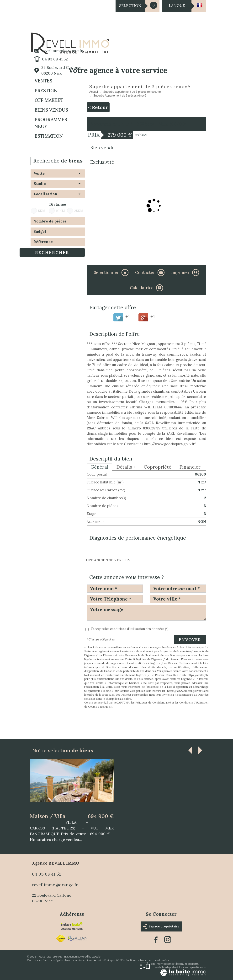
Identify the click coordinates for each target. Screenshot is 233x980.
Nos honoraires (74, 960)
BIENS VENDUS (51, 110)
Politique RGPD (114, 960)
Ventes (43, 81)
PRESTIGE (46, 91)
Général (99, 467)
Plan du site (34, 960)
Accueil (94, 92)
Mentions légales (53, 960)
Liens (89, 960)
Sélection (130, 5)
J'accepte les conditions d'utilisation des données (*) (130, 629)
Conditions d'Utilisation (194, 703)
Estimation (49, 136)
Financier (190, 467)
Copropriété (158, 467)
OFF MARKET (49, 100)
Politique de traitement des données (147, 960)
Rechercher (52, 252)
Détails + (126, 467)
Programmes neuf (51, 123)
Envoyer (190, 640)
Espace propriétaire (161, 926)
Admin (98, 960)
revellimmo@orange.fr (62, 51)
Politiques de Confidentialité (153, 703)
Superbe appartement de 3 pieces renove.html (133, 92)
